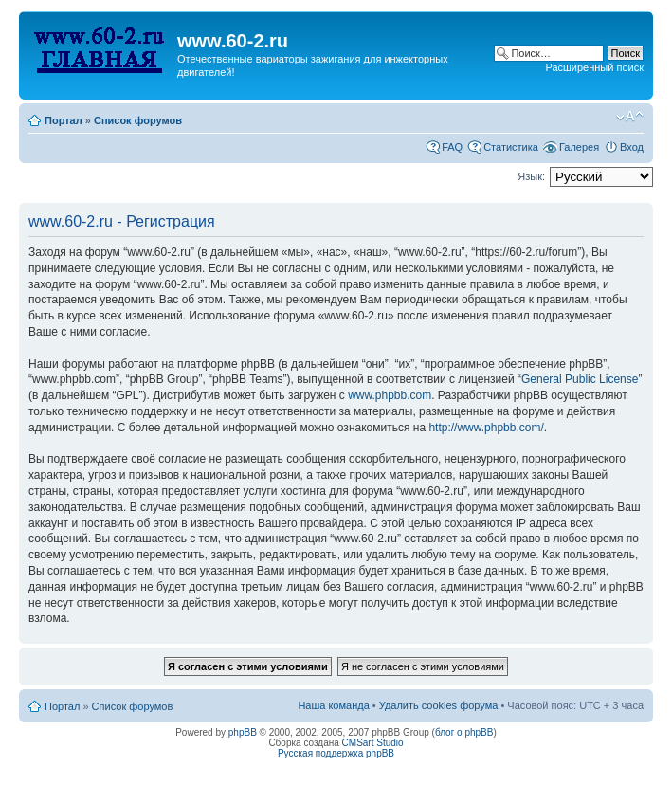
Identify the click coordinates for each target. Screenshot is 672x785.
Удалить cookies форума (439, 705)
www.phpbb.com (390, 395)
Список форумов (138, 120)
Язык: (531, 176)
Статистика (511, 147)
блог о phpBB (464, 732)
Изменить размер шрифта (630, 117)
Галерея (579, 147)
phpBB (243, 732)
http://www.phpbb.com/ (486, 428)
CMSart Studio (373, 743)
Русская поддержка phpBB (336, 753)
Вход (632, 147)
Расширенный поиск (594, 67)
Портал (64, 120)
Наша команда (333, 705)
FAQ (452, 147)
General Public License (580, 379)
